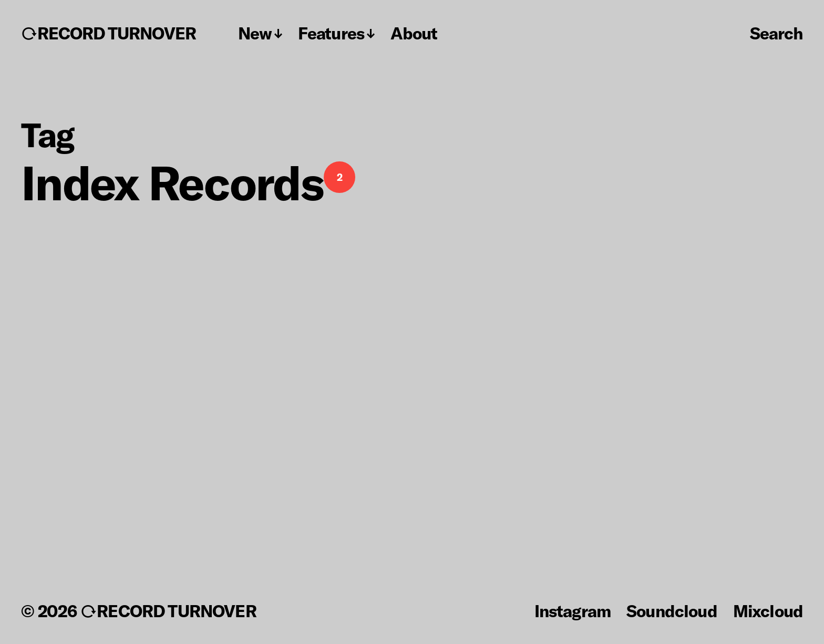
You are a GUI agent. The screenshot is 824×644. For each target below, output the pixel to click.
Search (776, 33)
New (255, 33)
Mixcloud (768, 610)
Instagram (573, 610)
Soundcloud (672, 610)
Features (331, 33)
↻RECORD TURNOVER (109, 33)
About (414, 33)
